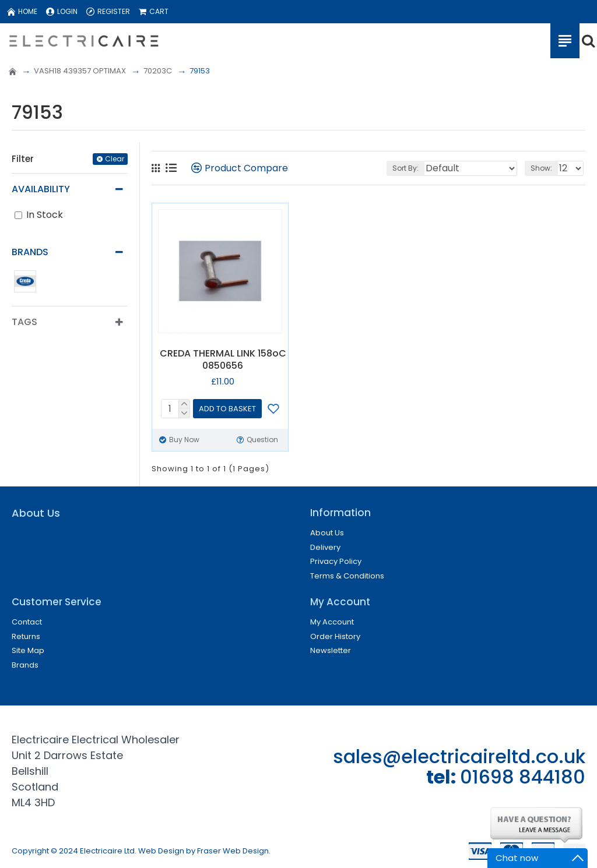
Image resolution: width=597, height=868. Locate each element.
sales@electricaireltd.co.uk (459, 756)
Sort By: (405, 168)
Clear (115, 159)
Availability (41, 189)
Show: (541, 168)
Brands (30, 252)
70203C (158, 71)
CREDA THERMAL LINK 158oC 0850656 (223, 360)
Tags (24, 322)
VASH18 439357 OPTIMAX (80, 71)
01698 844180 (523, 777)
